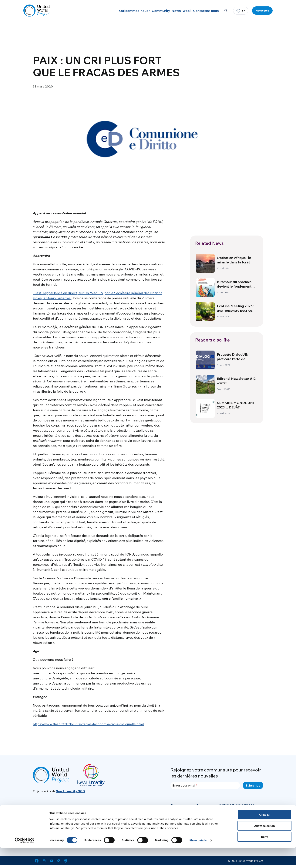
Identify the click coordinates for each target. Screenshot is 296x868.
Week (183, 11)
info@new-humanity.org (87, 814)
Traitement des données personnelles (236, 807)
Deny (265, 857)
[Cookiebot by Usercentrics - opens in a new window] (24, 861)
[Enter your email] (205, 785)
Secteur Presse (182, 824)
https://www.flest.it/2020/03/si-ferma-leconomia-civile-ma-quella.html (88, 724)
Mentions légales (231, 822)
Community (150, 11)
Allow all (265, 835)
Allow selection (264, 846)
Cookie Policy (228, 815)
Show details (198, 861)
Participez (262, 11)
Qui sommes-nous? (122, 11)
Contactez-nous (205, 11)
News (168, 11)
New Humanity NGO (70, 791)
